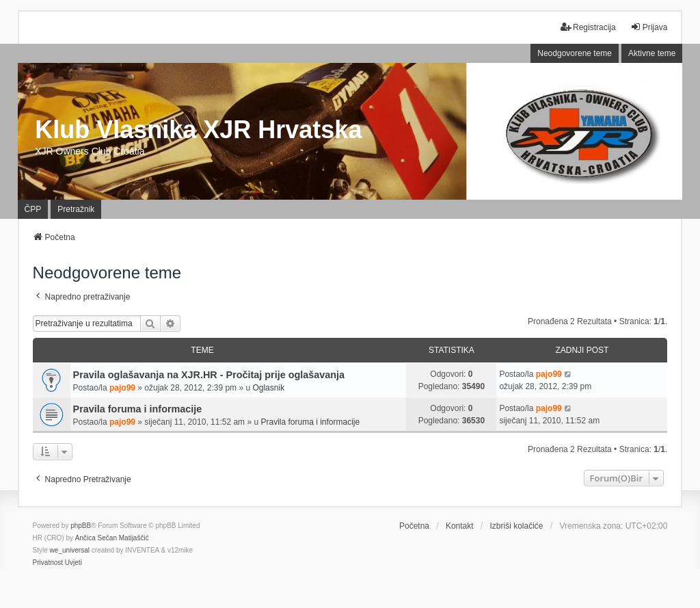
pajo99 (122, 388)
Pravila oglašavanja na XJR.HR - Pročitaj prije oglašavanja (209, 375)
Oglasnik (268, 388)
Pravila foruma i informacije (138, 409)
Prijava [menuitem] (649, 27)
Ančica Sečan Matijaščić (112, 538)
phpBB (81, 526)
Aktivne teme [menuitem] (652, 53)
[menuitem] (48, 563)
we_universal (70, 550)
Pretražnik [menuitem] (76, 209)
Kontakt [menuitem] (460, 526)
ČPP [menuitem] (33, 209)
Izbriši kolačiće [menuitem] (516, 526)
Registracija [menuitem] (588, 27)
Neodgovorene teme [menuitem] (575, 53)
